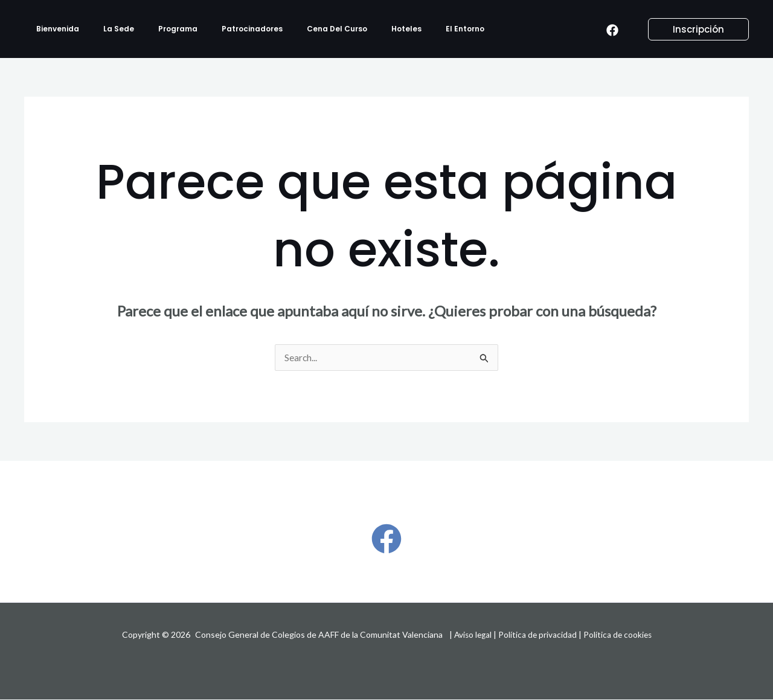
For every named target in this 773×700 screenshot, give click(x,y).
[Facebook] (612, 30)
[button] (691, 29)
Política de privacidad (538, 635)
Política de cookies (619, 635)
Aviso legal (472, 635)
